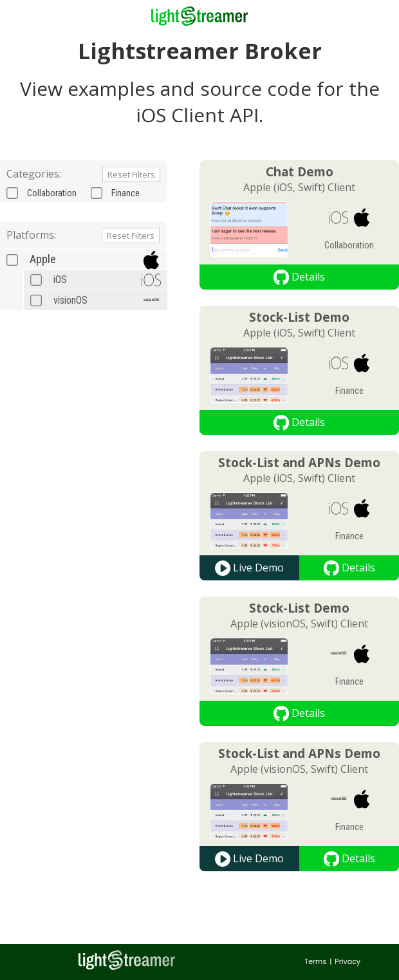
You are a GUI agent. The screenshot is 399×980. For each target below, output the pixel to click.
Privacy (348, 961)
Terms (315, 961)
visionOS (56, 300)
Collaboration (38, 193)
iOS (45, 280)
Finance (112, 193)
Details (299, 277)
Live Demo (249, 568)
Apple (28, 259)
